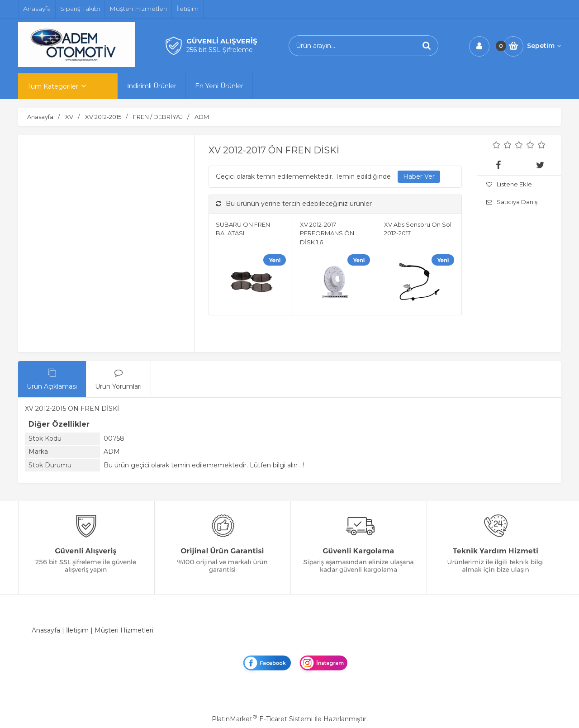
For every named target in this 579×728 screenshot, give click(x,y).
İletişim (77, 630)
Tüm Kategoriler (53, 86)
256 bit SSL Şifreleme (220, 50)
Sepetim (544, 46)
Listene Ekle (509, 184)
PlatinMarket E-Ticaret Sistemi (262, 719)
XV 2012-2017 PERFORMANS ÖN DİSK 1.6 (327, 233)
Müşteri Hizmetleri (124, 630)
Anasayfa (46, 630)
